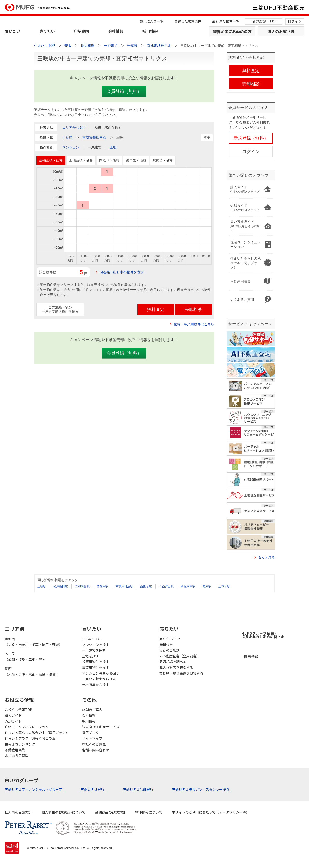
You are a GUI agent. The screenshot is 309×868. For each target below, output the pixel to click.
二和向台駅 (82, 586)
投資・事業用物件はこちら (194, 324)
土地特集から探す (96, 685)
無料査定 (166, 645)
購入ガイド (13, 715)
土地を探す (91, 656)
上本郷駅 (224, 586)
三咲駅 (42, 586)
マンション (71, 147)
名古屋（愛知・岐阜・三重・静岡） (27, 656)
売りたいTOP (170, 639)
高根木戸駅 (188, 586)
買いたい (13, 31)
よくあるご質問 (17, 755)
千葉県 (67, 137)
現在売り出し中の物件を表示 (122, 272)
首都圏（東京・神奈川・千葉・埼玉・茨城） (34, 642)
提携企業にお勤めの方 (232, 31)
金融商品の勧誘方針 (110, 812)
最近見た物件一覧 (226, 21)
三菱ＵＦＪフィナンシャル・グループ (34, 789)
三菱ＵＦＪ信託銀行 (138, 789)
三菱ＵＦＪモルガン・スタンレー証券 (201, 789)
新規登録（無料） (266, 21)
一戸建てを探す (94, 650)
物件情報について (149, 812)
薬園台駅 (146, 586)
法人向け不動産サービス (101, 727)
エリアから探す (74, 128)
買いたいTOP (92, 639)
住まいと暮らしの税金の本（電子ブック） (37, 733)
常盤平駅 (103, 586)
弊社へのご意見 (94, 744)
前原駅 (207, 586)
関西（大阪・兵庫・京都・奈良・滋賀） (32, 671)
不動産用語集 (15, 750)
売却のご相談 (169, 650)
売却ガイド (13, 721)
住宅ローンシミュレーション (27, 727)
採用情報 (150, 31)
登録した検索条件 (188, 21)
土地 (113, 147)
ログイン (295, 21)
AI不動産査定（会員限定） (179, 656)
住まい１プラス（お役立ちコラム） (32, 738)
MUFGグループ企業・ (263, 635)
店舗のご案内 (92, 710)
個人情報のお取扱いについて (63, 812)
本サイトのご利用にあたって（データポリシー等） (211, 812)
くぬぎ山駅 (166, 586)
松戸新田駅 (61, 586)
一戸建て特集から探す (99, 679)
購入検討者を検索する (176, 667)
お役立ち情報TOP (18, 710)
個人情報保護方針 (18, 812)
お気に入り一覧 (152, 21)
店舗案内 (81, 31)
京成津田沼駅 (124, 586)
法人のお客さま (281, 31)
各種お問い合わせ (96, 750)
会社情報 (116, 31)
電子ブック (91, 733)
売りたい (47, 31)
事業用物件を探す (96, 667)
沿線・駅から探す (108, 128)
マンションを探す (96, 645)
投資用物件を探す (96, 662)
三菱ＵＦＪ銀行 (93, 789)
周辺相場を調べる (173, 662)
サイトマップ (92, 738)
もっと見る (267, 557)
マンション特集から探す (101, 673)
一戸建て (94, 147)
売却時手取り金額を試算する (181, 673)
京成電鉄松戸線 (94, 137)
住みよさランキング (20, 744)
